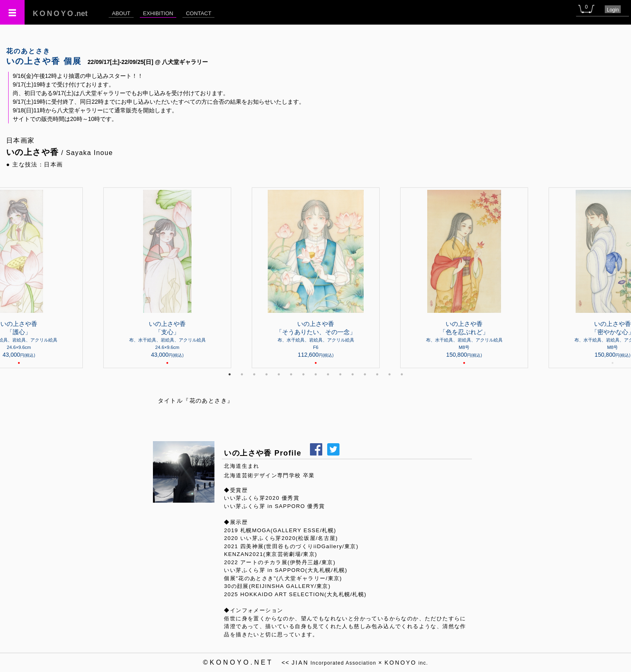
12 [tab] (365, 374)
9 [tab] (328, 374)
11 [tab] (353, 374)
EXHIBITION (158, 13)
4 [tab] (267, 374)
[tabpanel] (316, 278)
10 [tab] (340, 374)
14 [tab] (390, 374)
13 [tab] (377, 374)
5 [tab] (279, 374)
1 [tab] (230, 374)
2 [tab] (242, 374)
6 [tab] (291, 374)
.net (60, 14)
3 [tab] (254, 374)
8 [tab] (316, 374)
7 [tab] (303, 374)
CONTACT (198, 13)
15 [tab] (402, 374)
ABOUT (121, 13)
